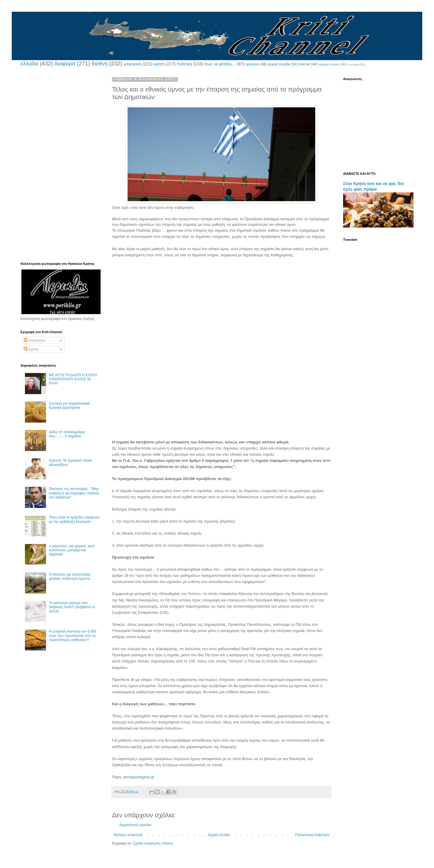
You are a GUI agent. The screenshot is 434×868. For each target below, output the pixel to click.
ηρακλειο (252, 64)
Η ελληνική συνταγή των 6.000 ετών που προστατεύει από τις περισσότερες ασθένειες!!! (73, 636)
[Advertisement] (221, 310)
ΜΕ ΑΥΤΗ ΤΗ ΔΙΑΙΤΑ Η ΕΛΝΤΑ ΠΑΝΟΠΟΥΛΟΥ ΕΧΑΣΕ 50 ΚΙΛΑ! (73, 379)
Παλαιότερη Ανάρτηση (312, 835)
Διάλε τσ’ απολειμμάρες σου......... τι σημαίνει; (67, 434)
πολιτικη (184, 64)
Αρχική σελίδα (219, 835)
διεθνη (99, 63)
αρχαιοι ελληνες (329, 64)
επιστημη (354, 64)
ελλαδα (29, 63)
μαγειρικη (133, 64)
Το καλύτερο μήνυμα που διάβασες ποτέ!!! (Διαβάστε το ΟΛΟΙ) (72, 607)
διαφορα (65, 63)
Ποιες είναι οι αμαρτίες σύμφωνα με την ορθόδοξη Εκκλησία (74, 519)
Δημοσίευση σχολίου (135, 825)
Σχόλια (31, 349)
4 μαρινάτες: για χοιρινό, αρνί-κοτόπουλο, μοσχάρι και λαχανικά (72, 550)
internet (304, 64)
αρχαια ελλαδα (279, 64)
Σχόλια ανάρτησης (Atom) (153, 843)
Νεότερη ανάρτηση (128, 835)
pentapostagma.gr (139, 777)
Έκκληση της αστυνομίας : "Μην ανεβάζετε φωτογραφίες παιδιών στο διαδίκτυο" (74, 493)
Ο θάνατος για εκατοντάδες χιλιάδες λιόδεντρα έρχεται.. (70, 577)
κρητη (159, 64)
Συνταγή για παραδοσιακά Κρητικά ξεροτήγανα (69, 406)
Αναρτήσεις (35, 340)
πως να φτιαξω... (220, 64)
